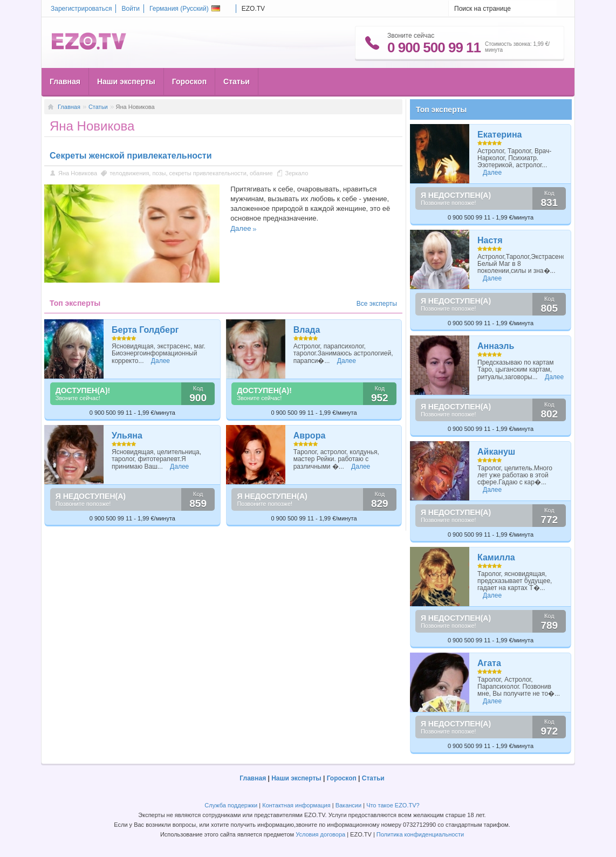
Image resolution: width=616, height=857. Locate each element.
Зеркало (297, 173)
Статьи (237, 81)
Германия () (185, 9)
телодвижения (129, 173)
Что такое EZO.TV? (393, 805)
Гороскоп (189, 81)
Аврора (310, 436)
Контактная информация (296, 805)
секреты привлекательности (208, 173)
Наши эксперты (126, 81)
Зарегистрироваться (81, 9)
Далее (241, 228)
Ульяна (127, 436)
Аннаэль (496, 346)
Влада (307, 330)
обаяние (261, 173)
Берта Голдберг (145, 330)
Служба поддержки (231, 805)
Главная (65, 81)
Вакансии (349, 805)
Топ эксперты (441, 109)
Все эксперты (377, 304)
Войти (131, 9)
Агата (489, 663)
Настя (490, 240)
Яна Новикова (78, 173)
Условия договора (320, 834)
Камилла (496, 557)
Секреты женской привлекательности (131, 156)
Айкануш (496, 452)
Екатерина (499, 135)
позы (159, 173)
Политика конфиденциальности (420, 834)
